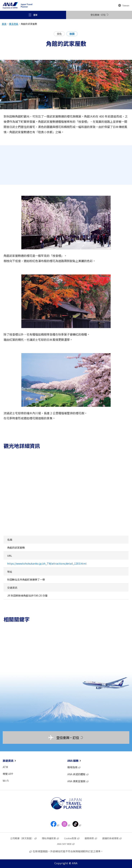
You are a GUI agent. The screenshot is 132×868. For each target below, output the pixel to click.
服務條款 (91, 838)
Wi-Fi (6, 781)
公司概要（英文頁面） (24, 838)
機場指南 (74, 767)
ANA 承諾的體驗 (78, 774)
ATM (5, 767)
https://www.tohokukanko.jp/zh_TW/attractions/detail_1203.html (47, 564)
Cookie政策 (72, 838)
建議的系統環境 (112, 838)
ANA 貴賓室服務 (78, 781)
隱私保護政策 (51, 838)
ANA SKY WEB (66, 844)
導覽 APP (8, 774)
